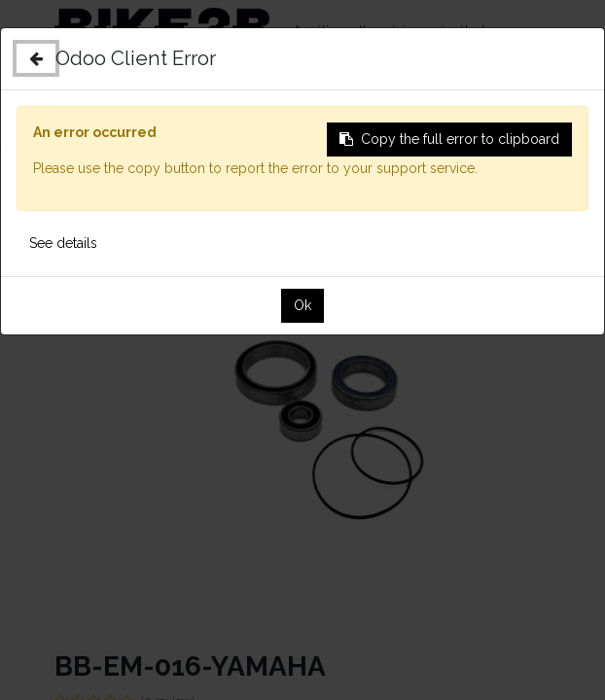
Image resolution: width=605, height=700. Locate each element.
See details (63, 243)
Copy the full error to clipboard (449, 139)
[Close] (36, 58)
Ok (302, 305)
